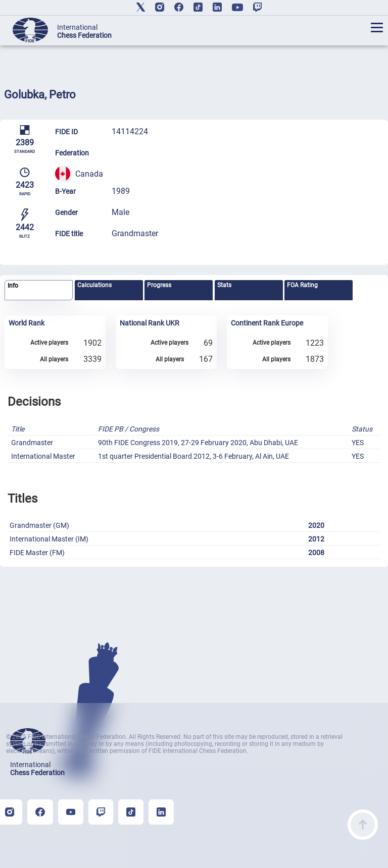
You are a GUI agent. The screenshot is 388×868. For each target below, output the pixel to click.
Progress (159, 285)
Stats (224, 285)
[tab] (39, 290)
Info (13, 286)
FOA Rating (302, 285)
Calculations (94, 285)
